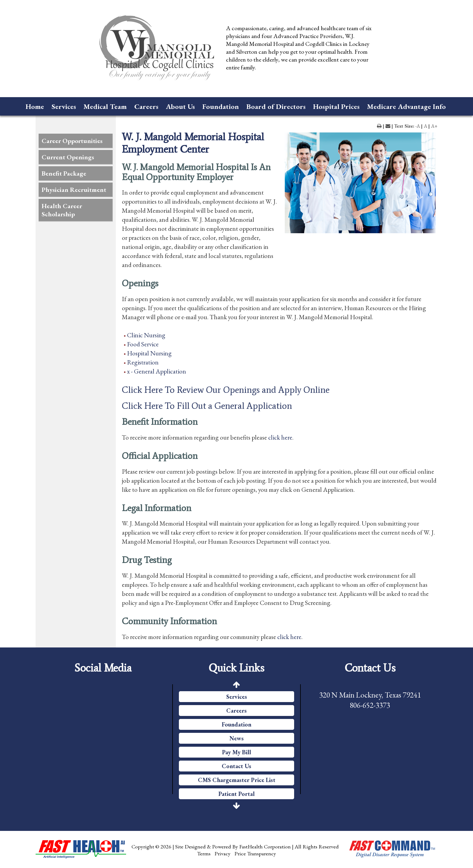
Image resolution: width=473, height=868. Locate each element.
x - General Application (157, 371)
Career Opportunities (72, 141)
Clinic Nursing (146, 335)
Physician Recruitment (74, 190)
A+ (434, 126)
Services (64, 106)
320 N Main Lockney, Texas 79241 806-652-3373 (370, 700)
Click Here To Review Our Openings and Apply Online (226, 390)
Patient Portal (237, 794)
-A (418, 126)
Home (35, 106)
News (237, 738)
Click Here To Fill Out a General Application (207, 406)
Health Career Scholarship (62, 210)
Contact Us (237, 766)
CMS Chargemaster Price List (237, 780)
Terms (204, 853)
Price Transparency (255, 853)
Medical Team (105, 106)
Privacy (222, 853)
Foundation (221, 106)
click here (280, 437)
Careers (146, 106)
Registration (143, 362)
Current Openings (68, 157)
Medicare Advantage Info (406, 106)
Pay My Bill (237, 752)
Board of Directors (276, 106)
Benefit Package (64, 173)
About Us (180, 106)
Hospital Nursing (149, 353)
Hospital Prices (336, 106)
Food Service (143, 344)
